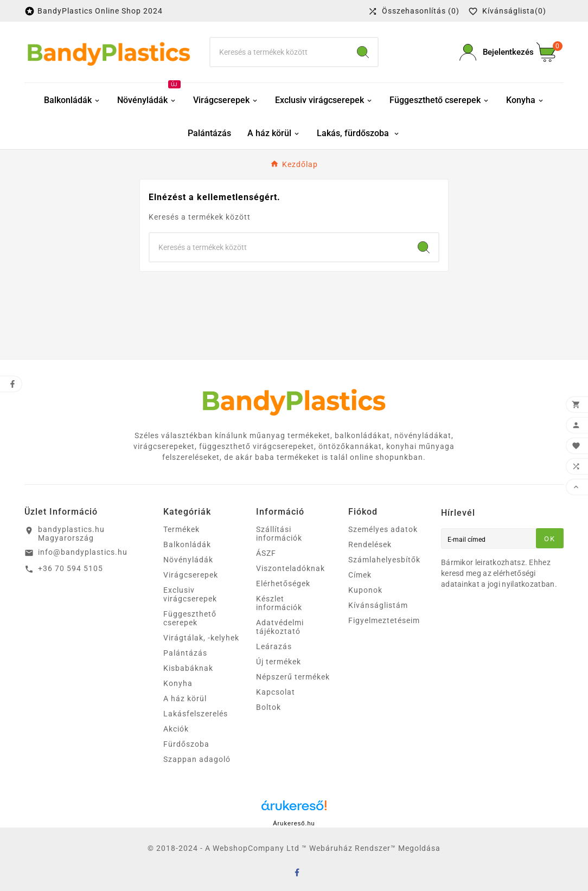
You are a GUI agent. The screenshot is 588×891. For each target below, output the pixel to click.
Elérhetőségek (283, 584)
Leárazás (274, 646)
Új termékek (279, 662)
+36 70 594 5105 (71, 568)
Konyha (178, 683)
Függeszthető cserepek (190, 618)
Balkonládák (187, 544)
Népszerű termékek (293, 677)
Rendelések (370, 544)
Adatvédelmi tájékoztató (280, 627)
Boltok (269, 707)
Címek (360, 575)
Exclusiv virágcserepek (190, 594)
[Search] (363, 52)
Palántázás (185, 653)
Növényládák (188, 560)
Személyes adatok (383, 529)
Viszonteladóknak (290, 568)
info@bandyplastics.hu (83, 552)
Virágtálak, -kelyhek (201, 638)
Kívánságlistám (378, 605)
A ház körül (185, 698)
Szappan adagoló (197, 759)
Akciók (176, 729)
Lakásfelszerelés (196, 714)
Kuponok (365, 590)
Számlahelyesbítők (384, 560)
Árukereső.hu (294, 823)
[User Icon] (491, 52)
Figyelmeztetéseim (384, 620)
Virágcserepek (191, 575)
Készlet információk (279, 603)
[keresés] (279, 52)
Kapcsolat (276, 692)
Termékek (181, 529)
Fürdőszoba (186, 744)
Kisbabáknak (188, 668)
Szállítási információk (279, 534)
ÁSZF (266, 553)
